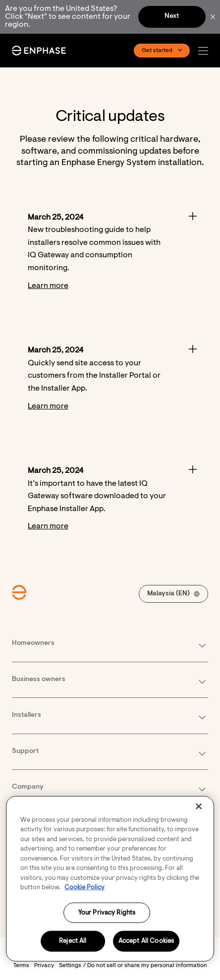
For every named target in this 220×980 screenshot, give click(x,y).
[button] (206, 51)
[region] (110, 889)
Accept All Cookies (146, 951)
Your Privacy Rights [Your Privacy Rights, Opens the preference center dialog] (107, 923)
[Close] (199, 816)
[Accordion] (110, 252)
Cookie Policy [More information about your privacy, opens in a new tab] (84, 897)
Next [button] (172, 16)
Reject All (73, 951)
